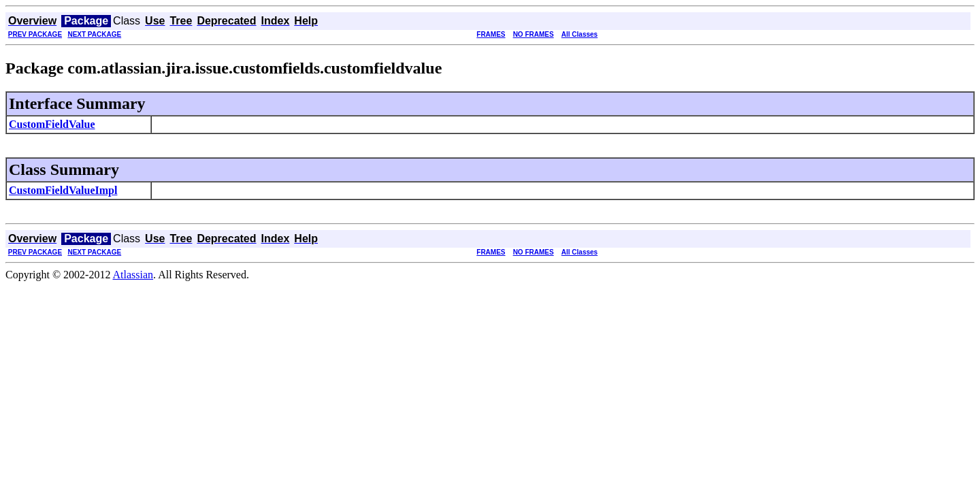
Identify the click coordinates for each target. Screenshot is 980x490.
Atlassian (133, 275)
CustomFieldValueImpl (63, 190)
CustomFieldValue (52, 124)
